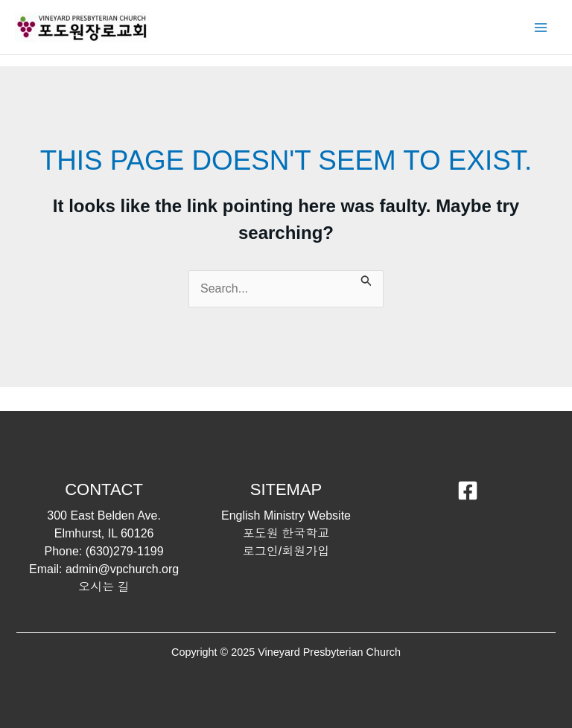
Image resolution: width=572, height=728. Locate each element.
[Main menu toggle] (541, 28)
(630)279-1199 (125, 551)
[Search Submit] (366, 279)
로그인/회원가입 (286, 551)
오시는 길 (104, 587)
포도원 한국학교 (286, 533)
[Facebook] (468, 491)
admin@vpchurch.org (122, 569)
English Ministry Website (286, 515)
